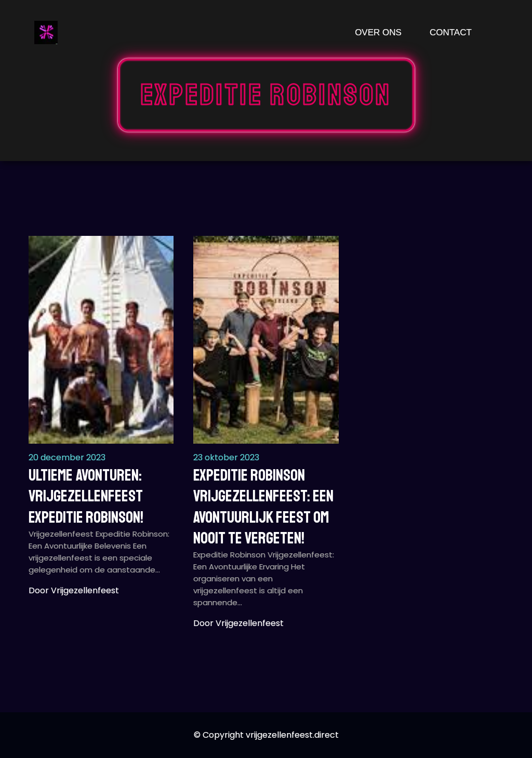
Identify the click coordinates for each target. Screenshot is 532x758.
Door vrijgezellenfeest (74, 590)
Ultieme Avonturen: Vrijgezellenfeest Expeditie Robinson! (86, 496)
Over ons (378, 32)
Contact (451, 32)
